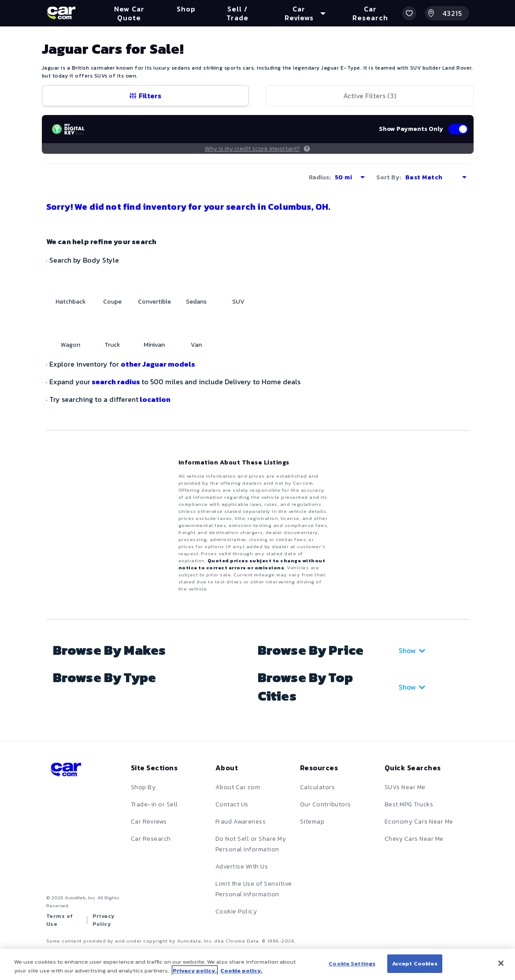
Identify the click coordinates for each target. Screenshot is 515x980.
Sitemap (312, 822)
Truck (112, 345)
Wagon (70, 345)
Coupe (112, 302)
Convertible (154, 302)
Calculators (318, 787)
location (154, 399)
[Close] (501, 963)
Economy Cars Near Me (419, 822)
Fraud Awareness (241, 822)
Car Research (151, 839)
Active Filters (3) (370, 96)
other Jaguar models (158, 364)
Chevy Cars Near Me (414, 839)
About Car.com (238, 787)
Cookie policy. (241, 971)
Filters (145, 96)
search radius (116, 382)
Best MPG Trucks (409, 804)
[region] (257, 964)
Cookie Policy (236, 911)
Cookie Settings (352, 963)
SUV (238, 302)
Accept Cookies (415, 963)
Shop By (143, 787)
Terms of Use (60, 920)
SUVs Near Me (405, 787)
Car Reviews (149, 822)
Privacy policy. (195, 971)
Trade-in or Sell (154, 804)
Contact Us (232, 804)
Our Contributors (326, 804)
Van (196, 345)
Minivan (154, 345)
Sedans (196, 302)
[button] (409, 13)
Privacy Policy (104, 920)
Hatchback (71, 302)
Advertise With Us (242, 867)
